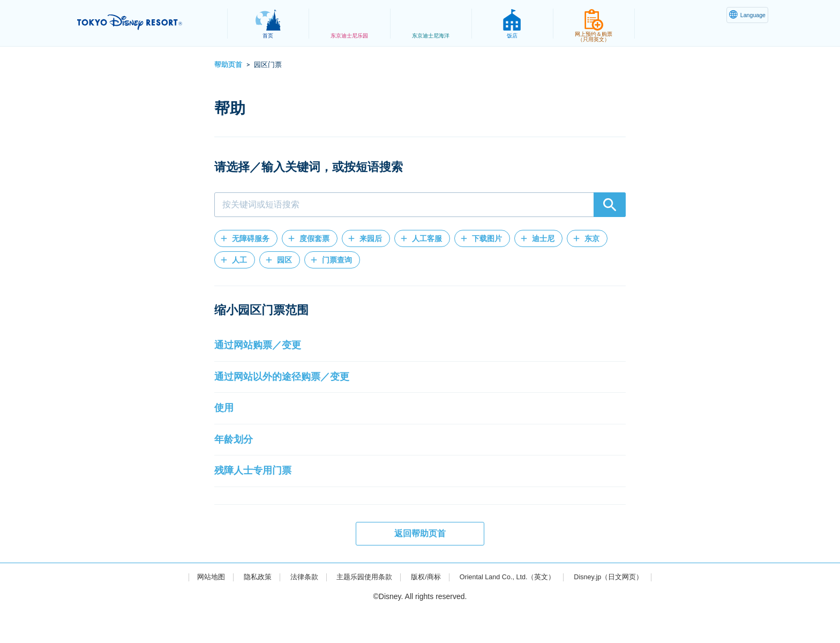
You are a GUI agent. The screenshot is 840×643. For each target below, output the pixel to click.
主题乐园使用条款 (358, 609)
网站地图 (198, 609)
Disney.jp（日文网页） (620, 609)
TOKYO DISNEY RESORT (146, 22)
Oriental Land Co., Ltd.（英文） (511, 609)
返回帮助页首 (420, 566)
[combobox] (420, 205)
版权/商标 (423, 609)
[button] (246, 238)
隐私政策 (246, 609)
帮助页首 (228, 65)
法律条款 (295, 609)
